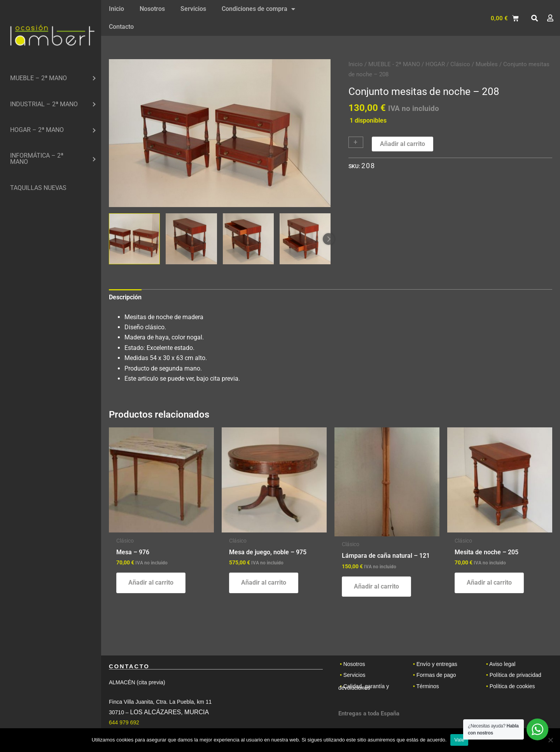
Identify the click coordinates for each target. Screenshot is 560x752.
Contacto (121, 27)
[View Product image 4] (305, 239)
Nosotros (152, 9)
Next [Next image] (329, 239)
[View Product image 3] (248, 239)
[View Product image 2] (191, 239)
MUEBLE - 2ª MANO (394, 64)
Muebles (487, 64)
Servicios (193, 9)
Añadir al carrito (402, 144)
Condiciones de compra (258, 9)
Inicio (116, 9)
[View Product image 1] (134, 239)
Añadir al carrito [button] (151, 582)
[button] (534, 18)
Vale (459, 740)
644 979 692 (124, 722)
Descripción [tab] (125, 297)
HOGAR (435, 64)
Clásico (460, 64)
